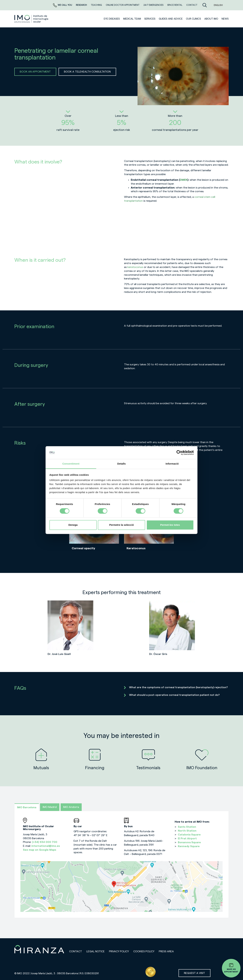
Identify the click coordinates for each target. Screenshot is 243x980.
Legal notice (96, 951)
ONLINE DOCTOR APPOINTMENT (123, 5)
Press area (166, 951)
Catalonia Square (189, 835)
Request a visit (194, 973)
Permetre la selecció (121, 525)
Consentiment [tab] (71, 464)
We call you (63, 5)
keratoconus (136, 267)
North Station (187, 831)
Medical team (132, 19)
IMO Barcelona (27, 807)
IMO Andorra (71, 807)
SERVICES (150, 19)
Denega (73, 525)
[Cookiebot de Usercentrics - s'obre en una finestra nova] (179, 453)
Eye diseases (112, 19)
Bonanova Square (189, 842)
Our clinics (193, 19)
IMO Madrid (50, 807)
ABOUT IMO (211, 19)
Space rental (175, 5)
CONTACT (192, 5)
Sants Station (187, 827)
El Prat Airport (187, 839)
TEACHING (97, 5)
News (225, 19)
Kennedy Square (189, 846)
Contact (76, 951)
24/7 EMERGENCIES (154, 5)
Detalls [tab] (122, 464)
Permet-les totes (170, 525)
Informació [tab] (172, 464)
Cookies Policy (144, 951)
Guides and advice (171, 19)
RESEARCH (82, 5)
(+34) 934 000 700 (45, 842)
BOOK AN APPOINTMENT (35, 72)
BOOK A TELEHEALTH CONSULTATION (87, 72)
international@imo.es (46, 846)
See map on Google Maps (40, 850)
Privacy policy (119, 951)
